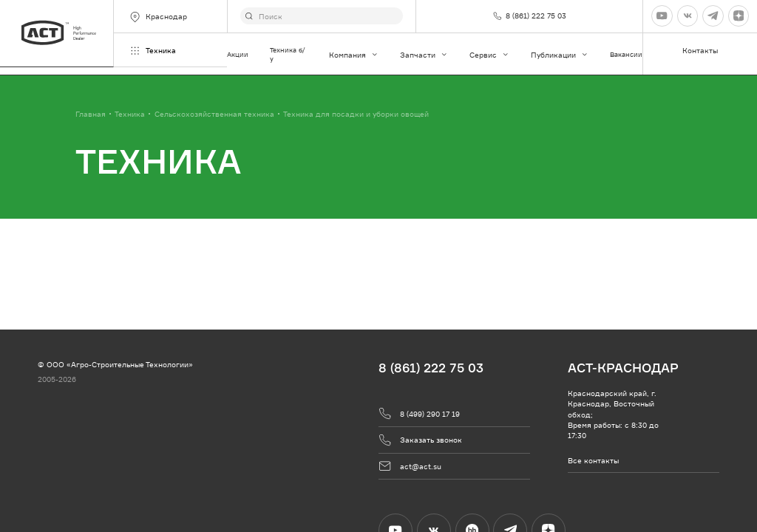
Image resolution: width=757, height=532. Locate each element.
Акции (238, 54)
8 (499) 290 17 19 (419, 413)
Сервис (489, 55)
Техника (152, 51)
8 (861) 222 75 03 (431, 368)
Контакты (700, 50)
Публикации (560, 55)
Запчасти (424, 55)
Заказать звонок (420, 440)
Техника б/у (288, 54)
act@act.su (410, 466)
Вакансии (626, 54)
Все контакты (593, 460)
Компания (354, 55)
